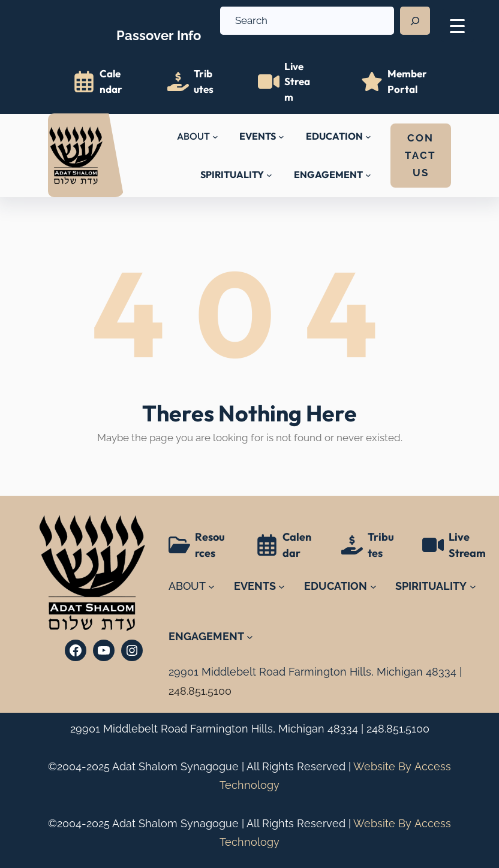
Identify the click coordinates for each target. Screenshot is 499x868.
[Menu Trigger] (457, 25)
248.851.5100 (398, 729)
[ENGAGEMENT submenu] (368, 175)
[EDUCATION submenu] (368, 137)
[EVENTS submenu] (281, 137)
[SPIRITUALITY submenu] (269, 175)
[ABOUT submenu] (215, 137)
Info (159, 28)
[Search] (415, 21)
